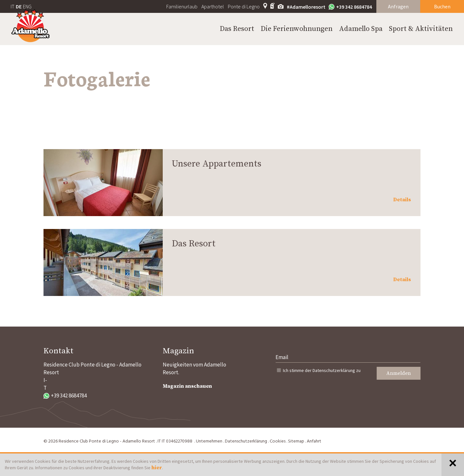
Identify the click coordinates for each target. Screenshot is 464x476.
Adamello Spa (361, 29)
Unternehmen (209, 441)
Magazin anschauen (187, 386)
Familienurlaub (182, 6)
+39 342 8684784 (350, 7)
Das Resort (237, 29)
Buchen (442, 6)
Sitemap (296, 441)
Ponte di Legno (244, 6)
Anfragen (398, 6)
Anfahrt (314, 441)
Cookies (278, 441)
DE (19, 6)
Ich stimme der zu (322, 370)
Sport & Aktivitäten (421, 29)
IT (13, 6)
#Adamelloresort (306, 7)
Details (402, 200)
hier (157, 468)
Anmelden (399, 373)
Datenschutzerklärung (334, 370)
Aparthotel (213, 6)
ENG (27, 6)
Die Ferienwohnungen (297, 29)
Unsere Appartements (217, 164)
